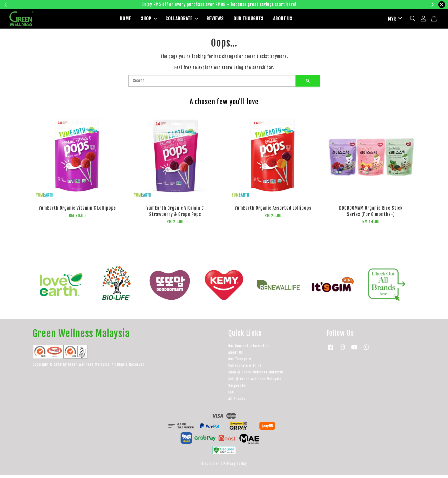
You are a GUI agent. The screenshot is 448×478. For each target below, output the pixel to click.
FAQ (231, 395)
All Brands (237, 402)
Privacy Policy (235, 466)
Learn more (313, 4)
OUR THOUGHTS (248, 20)
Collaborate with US (245, 368)
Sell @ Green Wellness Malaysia (255, 382)
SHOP (149, 20)
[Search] (212, 84)
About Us (236, 355)
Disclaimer (210, 466)
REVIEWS (215, 20)
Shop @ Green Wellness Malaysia (256, 375)
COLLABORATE (182, 20)
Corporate (237, 388)
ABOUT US (283, 20)
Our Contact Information (249, 349)
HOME (126, 20)
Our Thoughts (240, 362)
